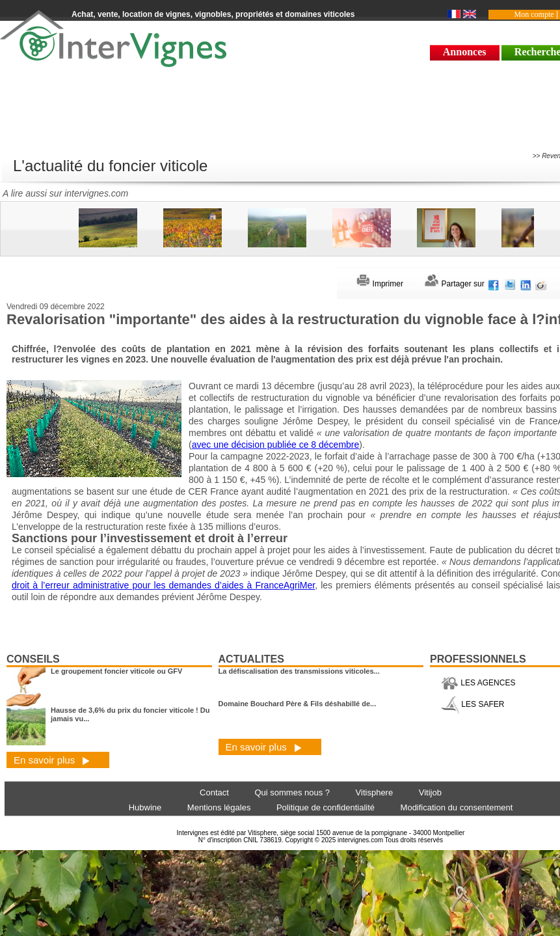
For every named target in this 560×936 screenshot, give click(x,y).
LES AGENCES (478, 683)
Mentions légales (219, 807)
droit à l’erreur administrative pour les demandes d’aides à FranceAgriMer (163, 585)
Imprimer (380, 284)
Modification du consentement (457, 807)
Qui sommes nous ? (292, 792)
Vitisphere (375, 792)
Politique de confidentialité (326, 807)
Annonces (465, 52)
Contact (214, 792)
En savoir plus (52, 760)
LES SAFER (473, 704)
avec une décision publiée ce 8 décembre (276, 445)
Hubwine (145, 807)
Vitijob (430, 792)
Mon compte (534, 14)
